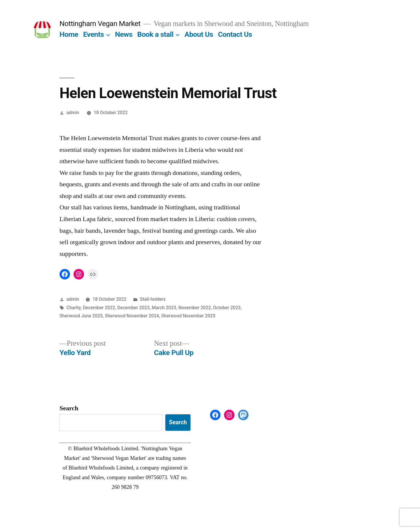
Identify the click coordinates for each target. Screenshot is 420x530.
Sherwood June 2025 (81, 316)
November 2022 (195, 308)
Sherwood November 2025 (188, 316)
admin (73, 113)
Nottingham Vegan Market (100, 24)
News (124, 34)
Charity (74, 308)
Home (69, 34)
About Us (199, 34)
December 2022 (99, 308)
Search (69, 408)
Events (93, 34)
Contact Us (235, 34)
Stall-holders (153, 299)
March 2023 (164, 308)
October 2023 (227, 308)
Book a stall (155, 34)
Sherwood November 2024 (132, 316)
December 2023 (133, 308)
